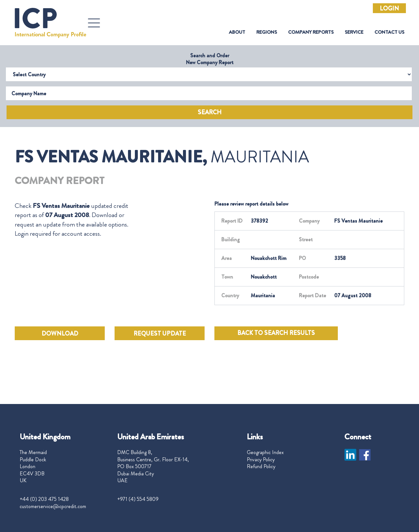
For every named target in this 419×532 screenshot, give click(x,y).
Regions (267, 32)
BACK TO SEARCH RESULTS (276, 333)
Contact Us (389, 32)
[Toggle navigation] (94, 23)
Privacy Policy (261, 460)
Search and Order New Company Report (210, 59)
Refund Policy (261, 467)
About (237, 32)
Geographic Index (265, 452)
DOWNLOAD (60, 334)
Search (210, 112)
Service (354, 32)
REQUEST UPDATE (160, 334)
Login (389, 9)
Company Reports (311, 32)
